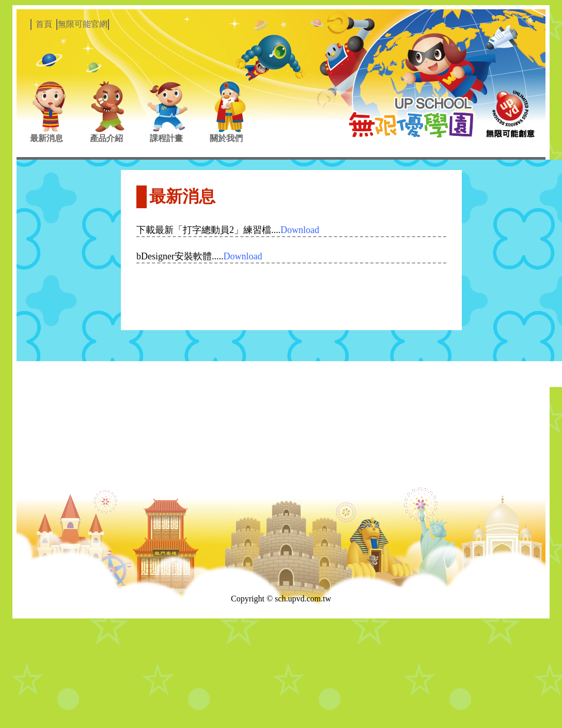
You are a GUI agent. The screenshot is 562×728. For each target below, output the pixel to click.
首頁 (44, 24)
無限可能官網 (83, 24)
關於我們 (226, 138)
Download (300, 230)
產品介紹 (106, 138)
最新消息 (46, 138)
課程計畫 (166, 138)
